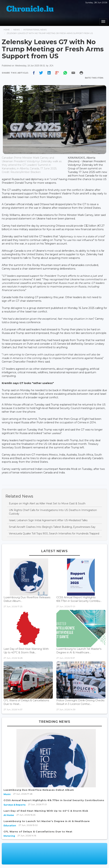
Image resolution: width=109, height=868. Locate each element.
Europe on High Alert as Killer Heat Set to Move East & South (47, 503)
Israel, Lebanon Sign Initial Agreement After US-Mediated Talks (48, 520)
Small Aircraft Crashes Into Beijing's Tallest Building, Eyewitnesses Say (52, 527)
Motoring (9, 836)
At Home (9, 815)
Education (10, 826)
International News (35, 30)
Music (7, 794)
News (17, 30)
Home (7, 30)
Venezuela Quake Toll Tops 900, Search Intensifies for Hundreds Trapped (54, 534)
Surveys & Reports (15, 805)
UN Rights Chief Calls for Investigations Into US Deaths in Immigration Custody (53, 512)
